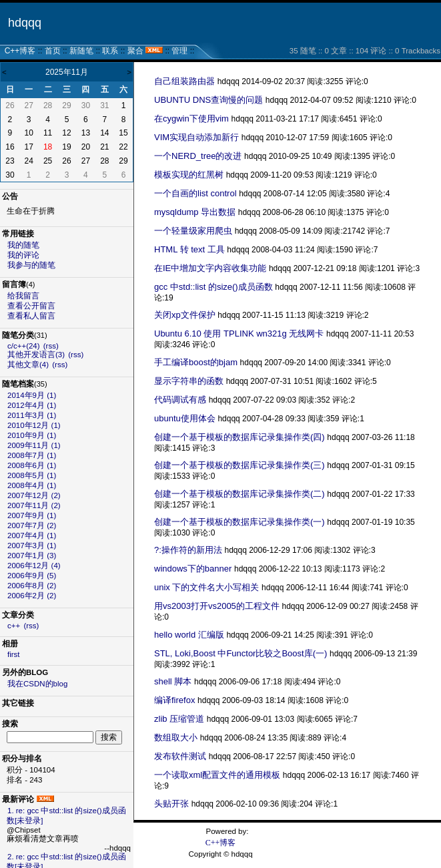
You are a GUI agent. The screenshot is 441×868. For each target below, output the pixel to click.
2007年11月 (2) (34, 505)
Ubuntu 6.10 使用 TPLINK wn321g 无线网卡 (239, 334)
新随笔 (81, 51)
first (14, 654)
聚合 (135, 51)
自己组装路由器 (184, 81)
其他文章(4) (28, 365)
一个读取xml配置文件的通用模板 (217, 775)
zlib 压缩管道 (179, 719)
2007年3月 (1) (32, 546)
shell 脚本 (173, 681)
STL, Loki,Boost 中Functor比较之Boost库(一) (241, 653)
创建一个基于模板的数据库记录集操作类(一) (240, 522)
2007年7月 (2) (32, 525)
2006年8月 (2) (32, 586)
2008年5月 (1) (32, 475)
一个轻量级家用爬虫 (193, 231)
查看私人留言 (31, 316)
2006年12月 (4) (34, 566)
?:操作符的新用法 (188, 550)
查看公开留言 (31, 306)
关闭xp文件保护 (185, 315)
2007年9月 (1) (32, 515)
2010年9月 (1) (32, 435)
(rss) (51, 346)
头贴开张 (171, 804)
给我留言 (23, 296)
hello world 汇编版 (189, 635)
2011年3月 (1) (32, 415)
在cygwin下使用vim (191, 119)
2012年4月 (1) (32, 405)
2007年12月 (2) (34, 495)
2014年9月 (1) (32, 395)
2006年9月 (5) (32, 576)
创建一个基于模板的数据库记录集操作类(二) (240, 494)
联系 (110, 51)
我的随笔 (23, 245)
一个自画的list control (195, 193)
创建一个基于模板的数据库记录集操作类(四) (240, 437)
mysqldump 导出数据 (195, 212)
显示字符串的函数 (189, 381)
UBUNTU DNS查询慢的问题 (208, 100)
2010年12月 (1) (34, 425)
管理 (179, 51)
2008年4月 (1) (32, 485)
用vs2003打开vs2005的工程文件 (217, 606)
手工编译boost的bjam (196, 362)
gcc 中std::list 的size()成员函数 (213, 287)
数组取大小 (176, 737)
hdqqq (25, 23)
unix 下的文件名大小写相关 (206, 587)
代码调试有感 (180, 400)
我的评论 (23, 255)
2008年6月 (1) (32, 465)
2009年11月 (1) (34, 445)
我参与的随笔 (31, 265)
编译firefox (174, 700)
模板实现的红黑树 (189, 175)
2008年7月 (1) (32, 455)
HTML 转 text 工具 (189, 249)
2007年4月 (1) (32, 535)
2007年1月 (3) (32, 556)
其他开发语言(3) (36, 355)
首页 (53, 51)
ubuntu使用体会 (185, 418)
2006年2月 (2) (32, 596)
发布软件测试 (180, 756)
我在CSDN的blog (37, 684)
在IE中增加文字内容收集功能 (210, 268)
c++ (14, 626)
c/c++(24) (24, 346)
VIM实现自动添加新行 (196, 137)
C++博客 (20, 51)
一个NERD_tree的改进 (198, 156)
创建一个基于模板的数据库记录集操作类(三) (240, 465)
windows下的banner (193, 569)
